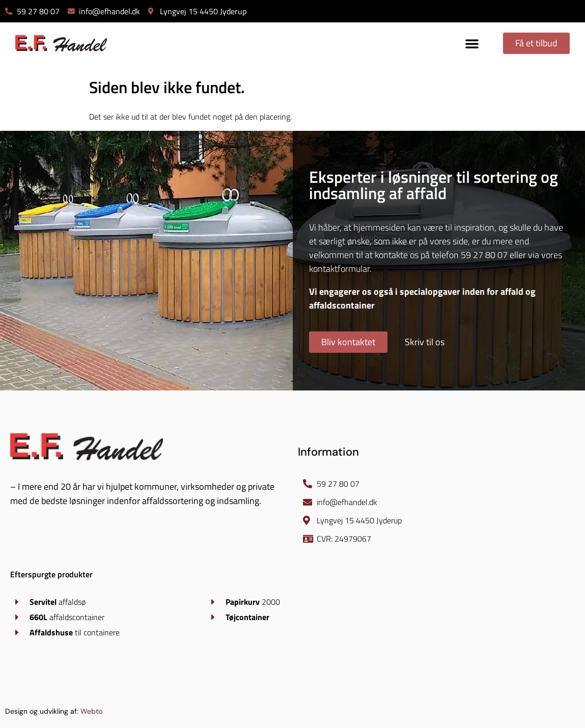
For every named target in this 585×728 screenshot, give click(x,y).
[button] (472, 43)
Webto (91, 711)
